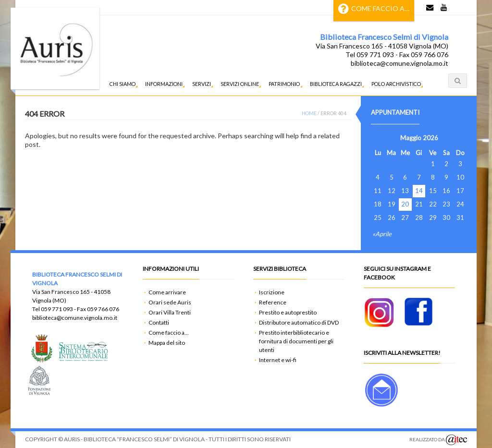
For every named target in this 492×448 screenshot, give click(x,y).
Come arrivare (167, 292)
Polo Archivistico (396, 84)
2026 (430, 138)
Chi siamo (123, 84)
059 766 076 (103, 309)
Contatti (159, 322)
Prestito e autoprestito (288, 312)
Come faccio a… (374, 9)
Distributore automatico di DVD (299, 322)
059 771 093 (57, 309)
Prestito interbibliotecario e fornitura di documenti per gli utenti (296, 341)
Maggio (411, 138)
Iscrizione (272, 292)
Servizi (202, 84)
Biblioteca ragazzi (336, 84)
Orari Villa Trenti (170, 312)
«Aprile (382, 234)
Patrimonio (284, 84)
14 (419, 191)
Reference (273, 302)
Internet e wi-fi (278, 360)
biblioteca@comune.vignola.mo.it (400, 63)
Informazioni (164, 84)
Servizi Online (240, 84)
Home (309, 113)
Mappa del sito (167, 343)
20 (405, 204)
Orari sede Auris (170, 302)
